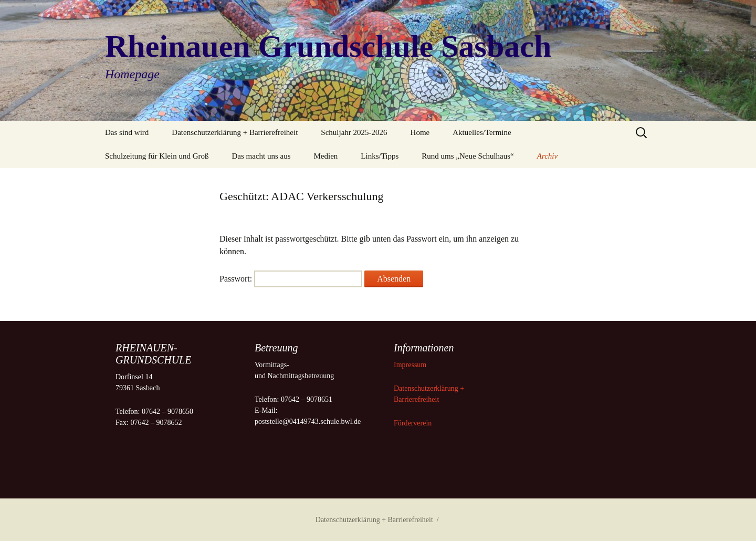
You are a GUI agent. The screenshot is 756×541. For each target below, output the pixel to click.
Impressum (411, 365)
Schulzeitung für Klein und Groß (157, 156)
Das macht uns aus (261, 156)
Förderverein (413, 423)
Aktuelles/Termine (482, 132)
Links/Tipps (380, 156)
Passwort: (291, 279)
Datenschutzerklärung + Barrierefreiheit (235, 132)
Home (420, 132)
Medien (326, 156)
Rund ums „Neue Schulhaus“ (468, 156)
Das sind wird (127, 132)
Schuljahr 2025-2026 (354, 132)
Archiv (547, 156)
